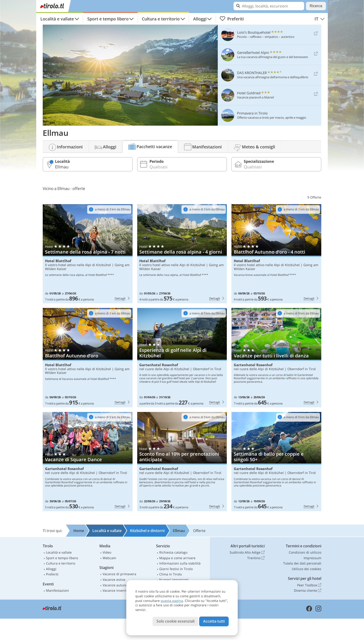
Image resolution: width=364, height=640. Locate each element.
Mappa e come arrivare (177, 558)
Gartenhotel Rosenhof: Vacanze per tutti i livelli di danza (276, 358)
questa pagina (172, 601)
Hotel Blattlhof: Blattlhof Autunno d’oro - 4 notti (276, 254)
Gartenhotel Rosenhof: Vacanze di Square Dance (88, 462)
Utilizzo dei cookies (307, 569)
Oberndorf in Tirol (207, 369)
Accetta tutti (214, 621)
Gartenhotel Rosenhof (159, 365)
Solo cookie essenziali (175, 621)
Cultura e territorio (161, 19)
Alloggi (200, 19)
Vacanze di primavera (119, 574)
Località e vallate (57, 19)
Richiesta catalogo (173, 552)
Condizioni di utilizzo (305, 552)
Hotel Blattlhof (58, 261)
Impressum (312, 558)
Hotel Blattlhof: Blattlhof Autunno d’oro (88, 358)
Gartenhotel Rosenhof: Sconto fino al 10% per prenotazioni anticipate (182, 462)
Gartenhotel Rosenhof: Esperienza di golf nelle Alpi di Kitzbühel (182, 358)
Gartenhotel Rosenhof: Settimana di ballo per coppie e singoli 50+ (276, 462)
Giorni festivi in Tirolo (176, 569)
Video (107, 552)
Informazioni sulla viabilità (180, 563)
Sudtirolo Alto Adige (247, 552)
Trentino (256, 558)
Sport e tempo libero (108, 19)
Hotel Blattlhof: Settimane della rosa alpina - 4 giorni (182, 254)
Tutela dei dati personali (302, 563)
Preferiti (232, 19)
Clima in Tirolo (171, 574)
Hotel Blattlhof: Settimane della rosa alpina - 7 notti (88, 254)
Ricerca (316, 6)
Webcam (109, 558)
